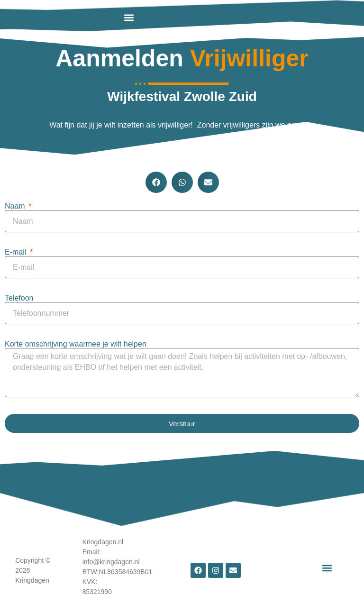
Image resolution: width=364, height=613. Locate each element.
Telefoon (19, 298)
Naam (16, 206)
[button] (129, 17)
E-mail (17, 252)
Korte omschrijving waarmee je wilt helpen (76, 344)
